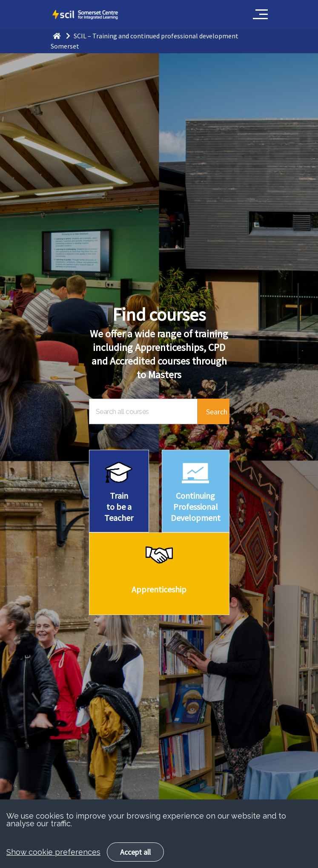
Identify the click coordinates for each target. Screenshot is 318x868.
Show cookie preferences (53, 852)
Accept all (135, 852)
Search (217, 412)
